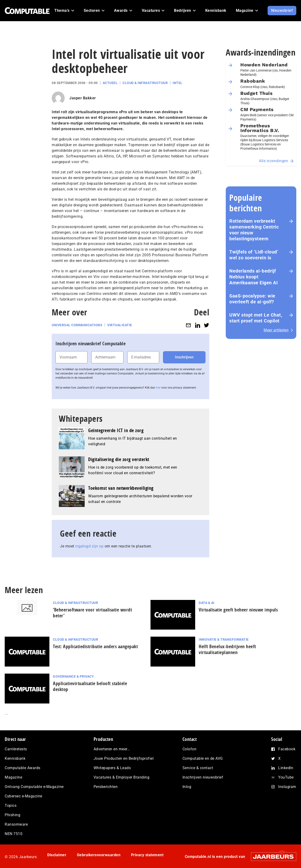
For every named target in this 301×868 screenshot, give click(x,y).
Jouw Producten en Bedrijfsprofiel (124, 758)
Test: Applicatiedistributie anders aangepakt (95, 646)
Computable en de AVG (203, 758)
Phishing (12, 815)
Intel (178, 83)
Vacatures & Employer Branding (122, 777)
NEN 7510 (14, 834)
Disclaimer (57, 855)
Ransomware (16, 824)
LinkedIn (286, 768)
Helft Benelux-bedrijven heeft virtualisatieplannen (227, 649)
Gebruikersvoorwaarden (99, 855)
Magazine (13, 777)
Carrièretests (16, 749)
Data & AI (207, 603)
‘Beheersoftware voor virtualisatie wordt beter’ (92, 613)
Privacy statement (147, 855)
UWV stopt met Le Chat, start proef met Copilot (256, 318)
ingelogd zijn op (89, 546)
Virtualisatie (120, 325)
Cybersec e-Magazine (24, 796)
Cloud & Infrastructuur (145, 83)
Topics (11, 806)
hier (158, 388)
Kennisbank (15, 758)
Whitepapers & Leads (112, 768)
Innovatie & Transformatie (224, 639)
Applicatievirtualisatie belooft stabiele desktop (90, 686)
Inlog (187, 787)
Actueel (110, 83)
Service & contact (198, 768)
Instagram (287, 787)
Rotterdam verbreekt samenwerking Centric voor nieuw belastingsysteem (254, 230)
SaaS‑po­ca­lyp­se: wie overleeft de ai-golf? (252, 299)
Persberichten (106, 787)
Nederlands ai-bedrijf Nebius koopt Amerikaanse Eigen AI (253, 277)
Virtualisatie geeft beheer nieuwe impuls (238, 610)
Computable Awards (23, 768)
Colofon (190, 749)
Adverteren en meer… (112, 749)
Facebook (287, 749)
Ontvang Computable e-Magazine (34, 787)
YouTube (286, 777)
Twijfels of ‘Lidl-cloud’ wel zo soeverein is (254, 255)
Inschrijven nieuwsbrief (203, 777)
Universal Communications (77, 325)
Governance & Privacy (73, 676)
